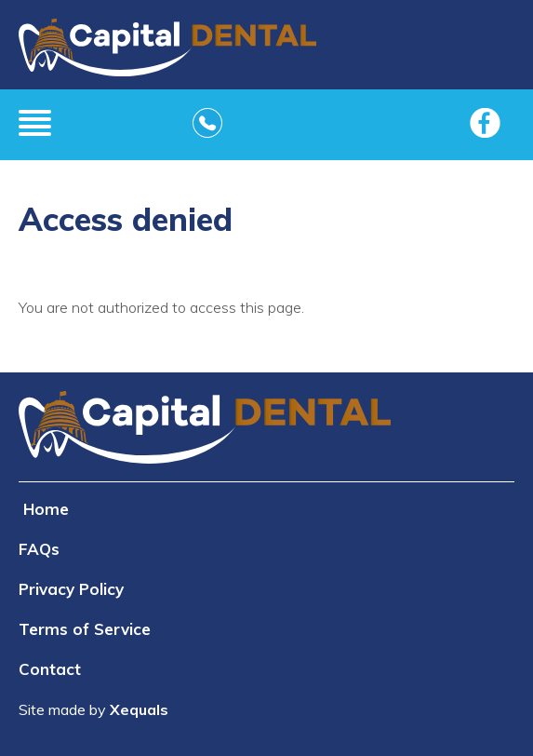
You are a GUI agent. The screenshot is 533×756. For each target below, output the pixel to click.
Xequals (139, 709)
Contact (50, 669)
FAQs (39, 549)
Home (46, 509)
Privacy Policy (71, 589)
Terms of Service (85, 629)
